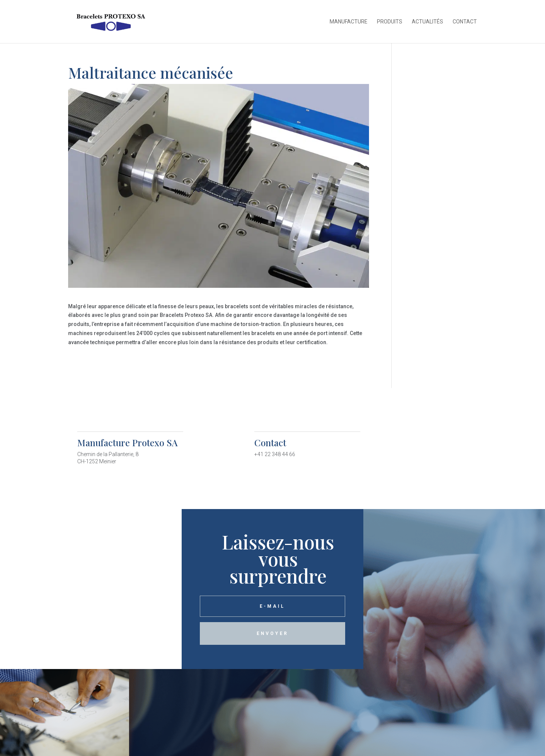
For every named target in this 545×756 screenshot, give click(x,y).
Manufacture (349, 22)
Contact (465, 22)
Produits (390, 22)
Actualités (427, 22)
